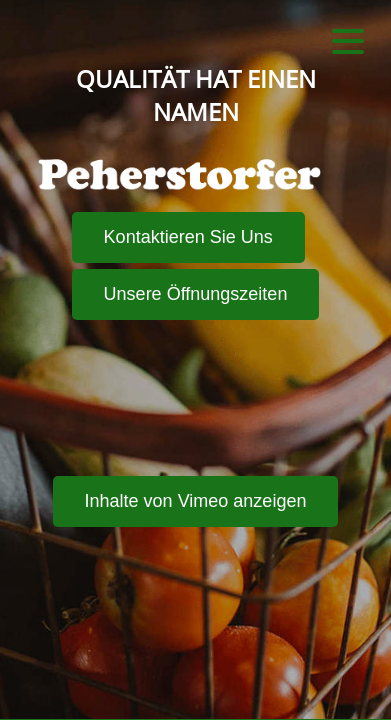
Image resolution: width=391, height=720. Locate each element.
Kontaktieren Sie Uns (188, 237)
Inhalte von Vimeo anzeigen (196, 501)
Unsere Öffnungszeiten (196, 294)
